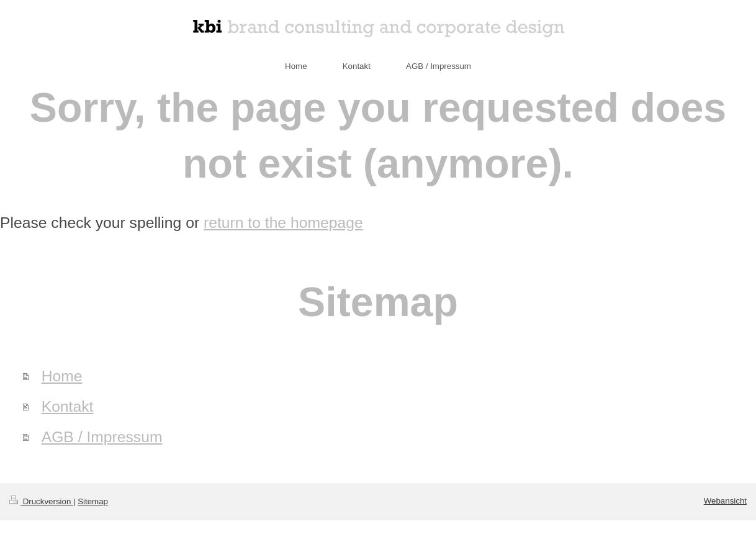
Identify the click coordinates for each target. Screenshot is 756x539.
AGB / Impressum (102, 437)
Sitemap (93, 501)
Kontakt (68, 406)
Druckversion (41, 501)
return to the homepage (283, 223)
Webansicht (725, 501)
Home (62, 376)
